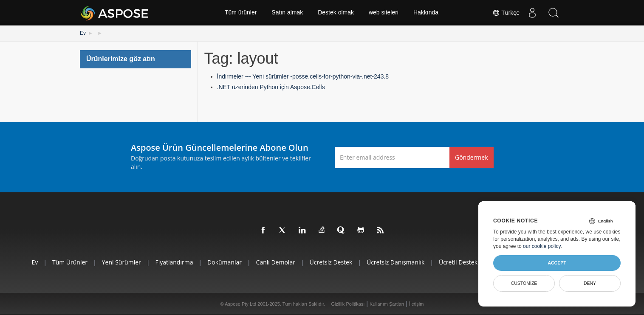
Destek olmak (336, 13)
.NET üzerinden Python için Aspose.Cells (271, 87)
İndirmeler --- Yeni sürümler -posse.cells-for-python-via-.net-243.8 (303, 76)
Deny (590, 283)
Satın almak (287, 13)
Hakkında (426, 13)
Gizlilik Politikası (348, 304)
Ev (83, 33)
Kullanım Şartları (387, 304)
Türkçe (506, 13)
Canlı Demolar (275, 262)
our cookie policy (542, 246)
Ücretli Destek (459, 262)
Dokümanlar (225, 262)
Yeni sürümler (121, 262)
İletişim (416, 304)
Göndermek (472, 157)
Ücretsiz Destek (331, 262)
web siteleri (384, 13)
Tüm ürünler (241, 13)
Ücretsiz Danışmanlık (395, 262)
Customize (524, 283)
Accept (557, 263)
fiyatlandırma (174, 262)
